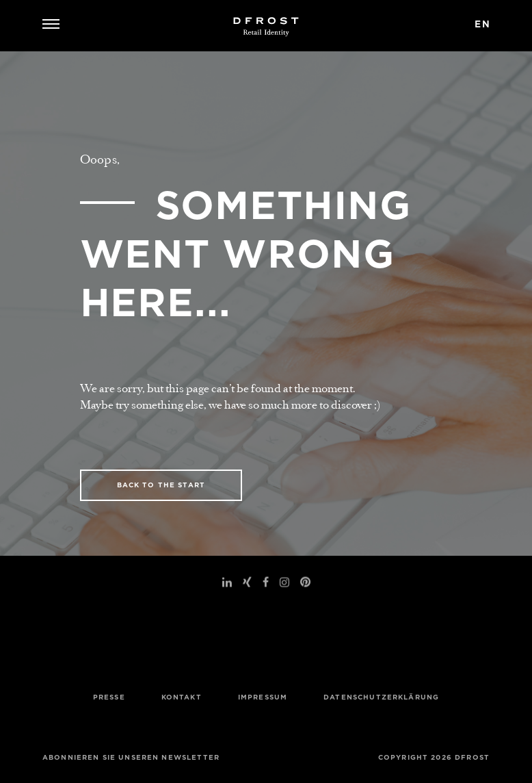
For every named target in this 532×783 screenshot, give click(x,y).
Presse (109, 697)
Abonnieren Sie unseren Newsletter (131, 757)
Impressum (263, 697)
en (482, 24)
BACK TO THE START (161, 485)
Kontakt (182, 697)
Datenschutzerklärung (381, 697)
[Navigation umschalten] (56, 26)
